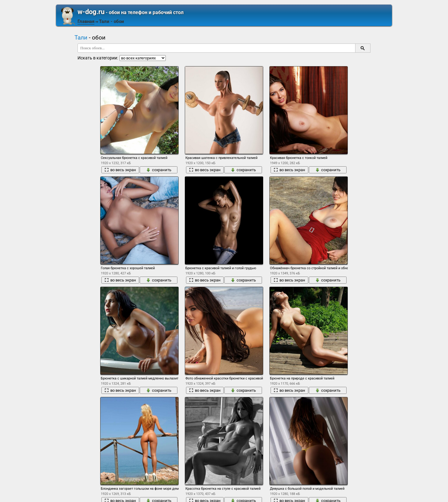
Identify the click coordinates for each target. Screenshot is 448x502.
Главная (86, 21)
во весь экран (120, 170)
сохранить (159, 170)
